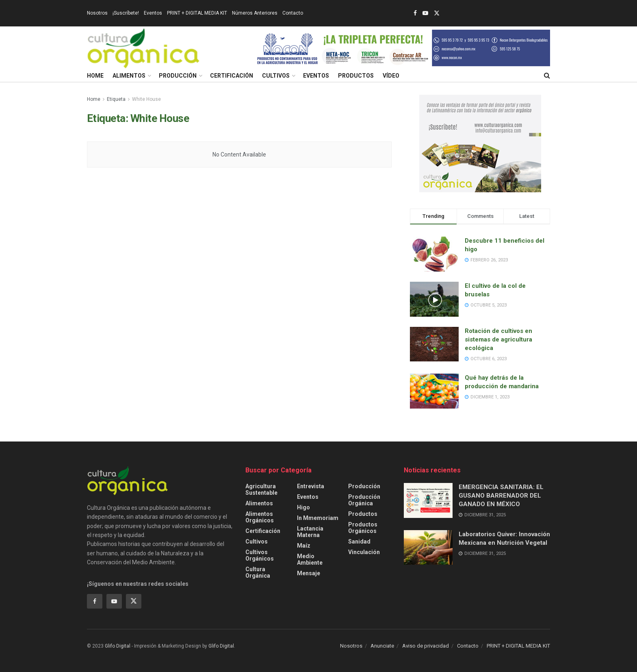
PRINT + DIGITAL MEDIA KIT (197, 13)
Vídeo (391, 76)
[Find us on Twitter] (134, 601)
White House (146, 99)
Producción (178, 76)
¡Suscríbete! (126, 13)
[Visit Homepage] (143, 48)
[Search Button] (547, 76)
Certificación (232, 76)
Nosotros (97, 13)
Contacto (293, 13)
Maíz (304, 546)
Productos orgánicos (363, 528)
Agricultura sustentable (261, 489)
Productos (356, 76)
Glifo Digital (118, 646)
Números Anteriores (255, 13)
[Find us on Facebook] (95, 601)
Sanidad (359, 542)
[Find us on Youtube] (114, 601)
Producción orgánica (364, 500)
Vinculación (364, 552)
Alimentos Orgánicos (260, 517)
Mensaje (309, 573)
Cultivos (276, 76)
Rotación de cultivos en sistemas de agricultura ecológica (498, 339)
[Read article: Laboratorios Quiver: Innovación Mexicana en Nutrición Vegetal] (428, 548)
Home (95, 76)
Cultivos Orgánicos (260, 555)
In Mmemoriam (318, 518)
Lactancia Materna (310, 532)
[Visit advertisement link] (402, 48)
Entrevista (311, 486)
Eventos (153, 13)
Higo (303, 507)
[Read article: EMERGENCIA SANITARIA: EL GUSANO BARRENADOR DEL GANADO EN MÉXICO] (428, 500)
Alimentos (129, 76)
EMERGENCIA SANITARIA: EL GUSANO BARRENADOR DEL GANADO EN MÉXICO (501, 496)
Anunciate (382, 646)
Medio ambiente (310, 559)
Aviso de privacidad (426, 646)
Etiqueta (116, 99)
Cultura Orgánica (258, 572)
